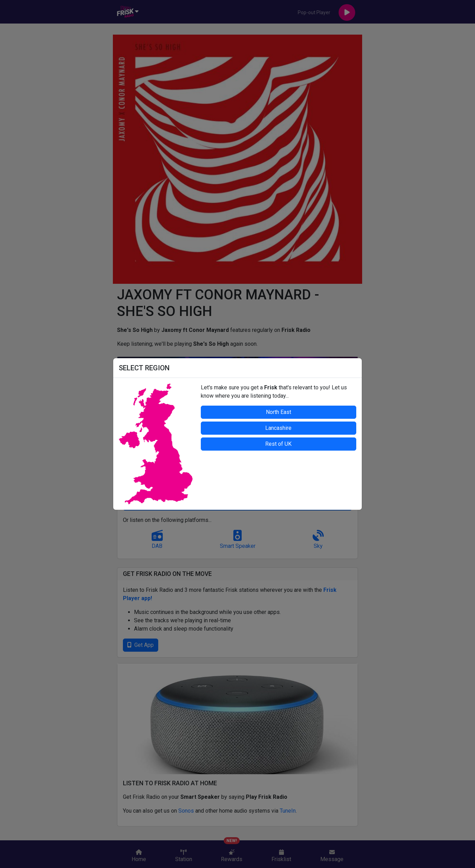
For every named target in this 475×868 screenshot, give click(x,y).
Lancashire (278, 428)
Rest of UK (278, 444)
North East (279, 412)
